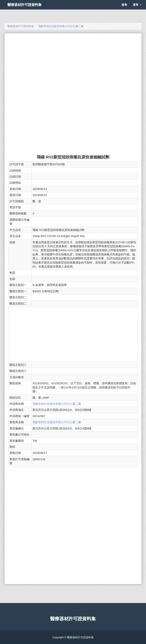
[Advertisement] (73, 64)
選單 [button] (137, 9)
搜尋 (124, 9)
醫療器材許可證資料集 (31, 9)
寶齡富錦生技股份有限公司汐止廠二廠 (57, 404)
